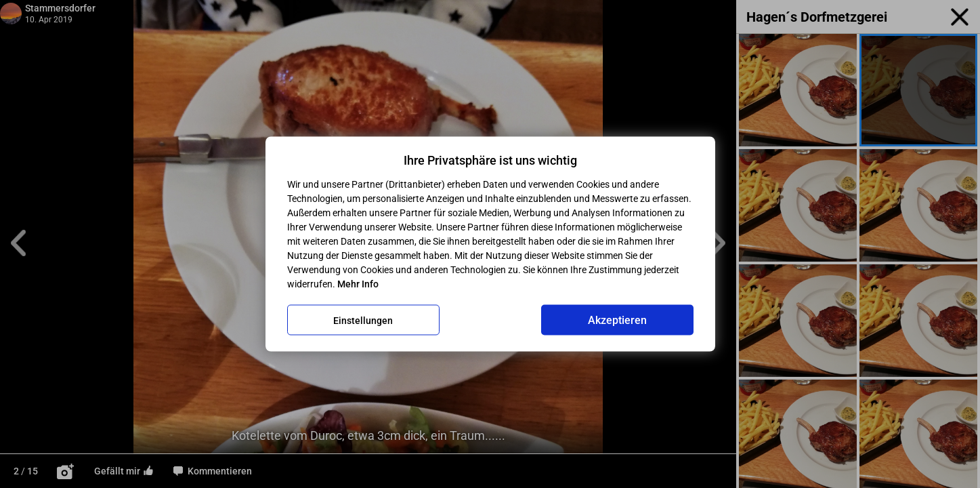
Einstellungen (363, 320)
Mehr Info (358, 284)
